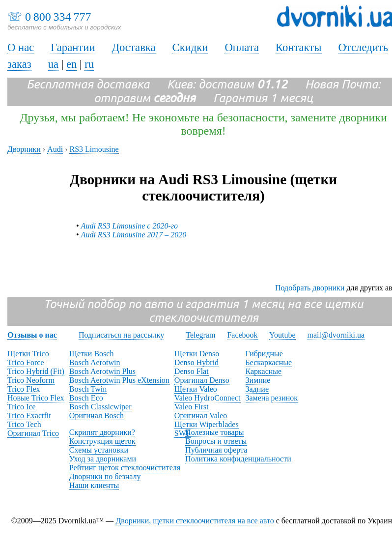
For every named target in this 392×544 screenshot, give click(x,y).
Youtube (282, 335)
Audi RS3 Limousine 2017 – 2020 (134, 235)
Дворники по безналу (105, 476)
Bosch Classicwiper (100, 407)
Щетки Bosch (92, 354)
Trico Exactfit (29, 415)
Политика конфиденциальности (238, 459)
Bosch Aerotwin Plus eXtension (119, 380)
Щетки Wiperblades (207, 424)
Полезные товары (214, 432)
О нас (21, 47)
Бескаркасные (269, 362)
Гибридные (264, 354)
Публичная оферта (216, 450)
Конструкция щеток (102, 441)
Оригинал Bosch (97, 415)
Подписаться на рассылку (121, 335)
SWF (182, 433)
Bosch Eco (86, 398)
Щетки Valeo (196, 389)
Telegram (200, 335)
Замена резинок (272, 398)
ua (53, 64)
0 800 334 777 (58, 17)
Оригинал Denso (202, 380)
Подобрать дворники (310, 288)
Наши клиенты (94, 485)
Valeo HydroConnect (208, 398)
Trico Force (26, 362)
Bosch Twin (88, 389)
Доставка (134, 47)
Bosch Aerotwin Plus (102, 371)
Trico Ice (22, 407)
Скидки (190, 47)
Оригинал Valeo (201, 415)
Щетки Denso (197, 354)
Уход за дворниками (103, 459)
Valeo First (192, 407)
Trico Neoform (31, 380)
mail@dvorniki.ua (336, 335)
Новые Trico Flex (36, 398)
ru (89, 64)
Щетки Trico (28, 354)
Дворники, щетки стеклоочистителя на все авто (195, 521)
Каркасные (264, 371)
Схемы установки (99, 450)
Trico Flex (24, 389)
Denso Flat (192, 371)
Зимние (258, 380)
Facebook (242, 335)
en (71, 64)
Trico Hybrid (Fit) (36, 371)
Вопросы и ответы (216, 441)
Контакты (299, 47)
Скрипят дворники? (102, 432)
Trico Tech (24, 424)
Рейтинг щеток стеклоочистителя (125, 468)
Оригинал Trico (33, 433)
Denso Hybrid (196, 362)
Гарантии (73, 47)
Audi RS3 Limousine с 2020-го (129, 226)
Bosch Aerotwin (95, 362)
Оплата (242, 47)
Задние (257, 389)
